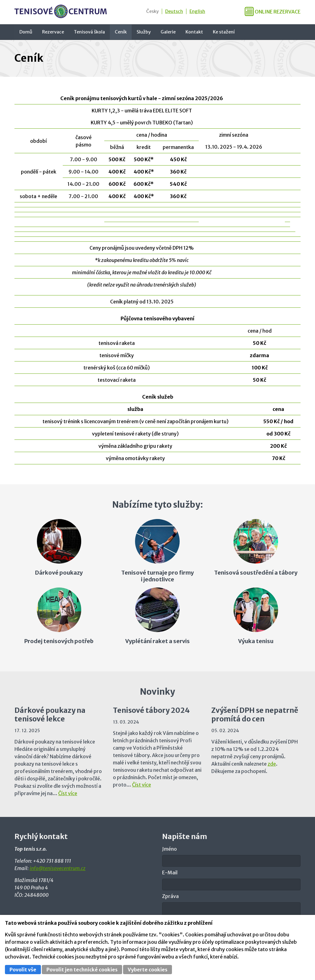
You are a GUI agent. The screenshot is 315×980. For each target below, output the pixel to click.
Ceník (121, 32)
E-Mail (170, 873)
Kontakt (194, 32)
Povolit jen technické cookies (82, 970)
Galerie (168, 32)
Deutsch (174, 11)
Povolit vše (23, 970)
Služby (144, 32)
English (197, 11)
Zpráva (170, 896)
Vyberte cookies (148, 970)
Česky (152, 11)
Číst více (68, 793)
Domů (26, 32)
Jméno (169, 849)
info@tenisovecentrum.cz (58, 868)
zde (272, 764)
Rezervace (53, 32)
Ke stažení (224, 32)
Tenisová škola (89, 32)
